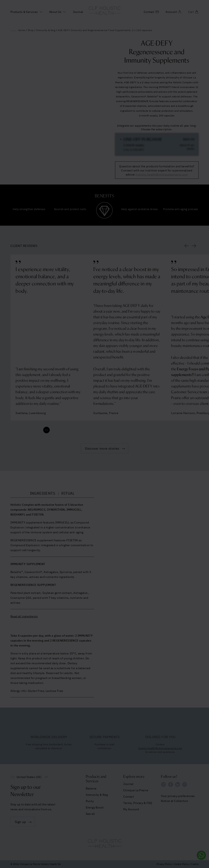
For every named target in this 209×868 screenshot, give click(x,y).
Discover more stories (102, 448)
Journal (78, 12)
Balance (91, 788)
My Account (131, 809)
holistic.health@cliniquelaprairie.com (160, 748)
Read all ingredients (24, 616)
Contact (129, 797)
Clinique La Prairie (136, 790)
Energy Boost (95, 807)
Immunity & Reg (46, 30)
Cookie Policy (181, 864)
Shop (31, 30)
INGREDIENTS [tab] (42, 493)
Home (22, 30)
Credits (195, 864)
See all (90, 814)
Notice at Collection (175, 801)
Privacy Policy (164, 864)
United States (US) (29, 777)
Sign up (20, 822)
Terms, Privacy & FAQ (138, 803)
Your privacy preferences (178, 796)
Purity (90, 801)
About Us (55, 12)
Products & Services (24, 12)
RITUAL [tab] (68, 493)
